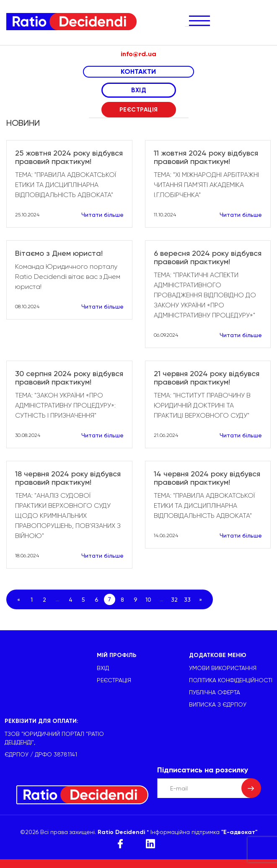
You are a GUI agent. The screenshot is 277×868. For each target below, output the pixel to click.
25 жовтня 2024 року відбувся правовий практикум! (69, 157)
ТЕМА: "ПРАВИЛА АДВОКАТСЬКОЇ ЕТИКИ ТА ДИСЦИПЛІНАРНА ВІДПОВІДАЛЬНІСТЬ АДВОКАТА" (66, 185)
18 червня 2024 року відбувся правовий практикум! (68, 478)
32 (174, 600)
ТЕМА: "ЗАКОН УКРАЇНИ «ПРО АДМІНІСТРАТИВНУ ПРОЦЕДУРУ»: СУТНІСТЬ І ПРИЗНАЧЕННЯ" (65, 405)
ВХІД (138, 90)
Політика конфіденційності (231, 680)
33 (187, 600)
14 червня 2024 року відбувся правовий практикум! (207, 478)
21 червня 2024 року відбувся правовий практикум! (207, 378)
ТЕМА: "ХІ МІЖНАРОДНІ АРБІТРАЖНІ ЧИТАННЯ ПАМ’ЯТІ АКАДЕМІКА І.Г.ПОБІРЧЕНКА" (206, 185)
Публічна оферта (215, 692)
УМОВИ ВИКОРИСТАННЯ (223, 668)
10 (148, 600)
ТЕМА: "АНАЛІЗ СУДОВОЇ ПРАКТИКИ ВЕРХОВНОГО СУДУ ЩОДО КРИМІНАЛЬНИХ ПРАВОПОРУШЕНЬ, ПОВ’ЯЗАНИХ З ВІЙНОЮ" (68, 516)
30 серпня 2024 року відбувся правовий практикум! (69, 378)
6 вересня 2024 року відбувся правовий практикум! (208, 257)
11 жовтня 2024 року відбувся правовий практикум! (206, 157)
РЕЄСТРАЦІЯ (139, 110)
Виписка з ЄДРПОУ (218, 704)
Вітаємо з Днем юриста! (59, 253)
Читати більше (102, 215)
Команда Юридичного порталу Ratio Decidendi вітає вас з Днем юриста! (68, 277)
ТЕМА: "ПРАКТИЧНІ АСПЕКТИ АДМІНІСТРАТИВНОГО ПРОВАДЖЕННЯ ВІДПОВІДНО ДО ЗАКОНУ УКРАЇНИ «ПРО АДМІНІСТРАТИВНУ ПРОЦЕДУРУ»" (205, 295)
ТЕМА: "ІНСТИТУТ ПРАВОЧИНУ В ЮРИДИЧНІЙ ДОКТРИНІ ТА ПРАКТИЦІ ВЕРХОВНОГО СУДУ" (202, 405)
